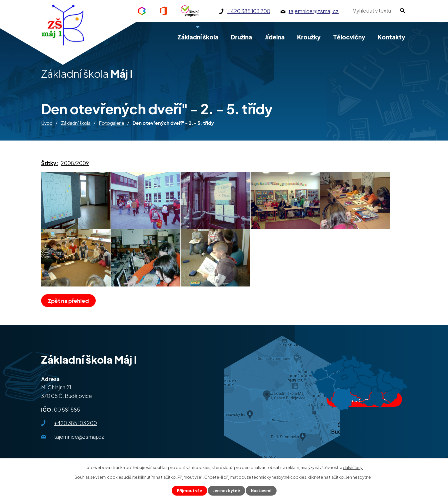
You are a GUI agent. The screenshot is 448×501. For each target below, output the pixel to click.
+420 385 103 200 (75, 423)
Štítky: (50, 163)
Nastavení (262, 490)
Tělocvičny (349, 37)
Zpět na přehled (69, 301)
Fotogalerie (112, 123)
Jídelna (275, 37)
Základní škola (76, 123)
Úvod (47, 123)
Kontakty (391, 37)
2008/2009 (75, 163)
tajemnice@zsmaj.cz (79, 437)
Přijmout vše (189, 490)
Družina (241, 37)
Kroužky (309, 37)
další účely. (353, 467)
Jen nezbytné (226, 490)
